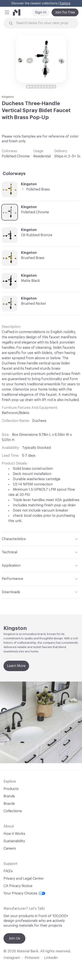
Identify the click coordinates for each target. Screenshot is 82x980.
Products (11, 789)
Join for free (65, 12)
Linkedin (51, 958)
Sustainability (14, 841)
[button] (7, 12)
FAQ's (8, 871)
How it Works (14, 834)
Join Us (14, 938)
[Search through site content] (44, 23)
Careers (10, 849)
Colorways (14, 174)
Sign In (41, 12)
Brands (9, 796)
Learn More (16, 666)
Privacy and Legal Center (24, 879)
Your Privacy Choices (24, 893)
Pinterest (32, 958)
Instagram (12, 958)
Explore (65, 3)
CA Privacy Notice (18, 886)
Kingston (8, 97)
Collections (13, 811)
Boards (9, 804)
